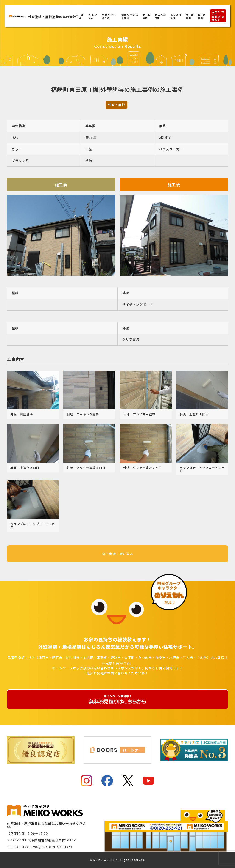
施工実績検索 (160, 16)
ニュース (80, 16)
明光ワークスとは (109, 16)
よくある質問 (176, 16)
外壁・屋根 (116, 105)
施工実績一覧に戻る (118, 554)
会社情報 (190, 16)
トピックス (93, 16)
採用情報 (202, 16)
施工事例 (146, 16)
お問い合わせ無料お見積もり (218, 16)
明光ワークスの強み (130, 16)
